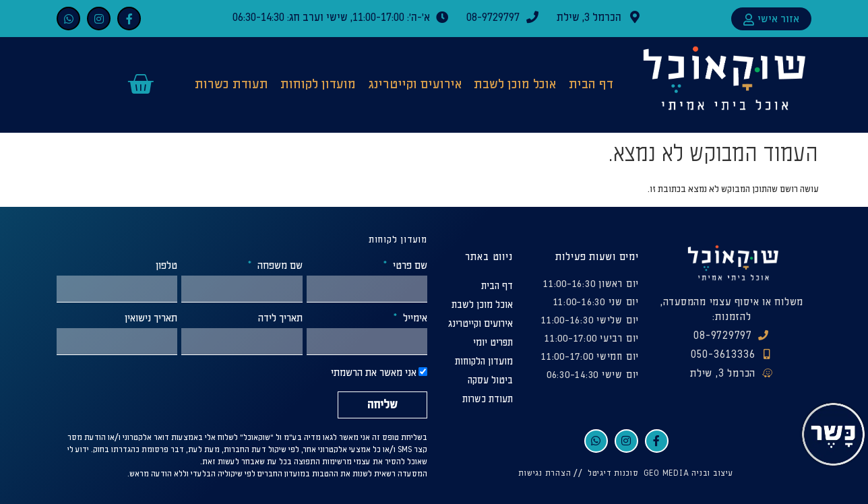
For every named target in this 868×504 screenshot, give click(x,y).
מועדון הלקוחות (484, 361)
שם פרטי (409, 266)
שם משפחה (279, 266)
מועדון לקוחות (318, 85)
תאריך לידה (280, 319)
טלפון (166, 266)
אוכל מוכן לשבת (515, 85)
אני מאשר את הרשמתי (374, 374)
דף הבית (591, 85)
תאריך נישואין (151, 319)
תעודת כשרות (231, 85)
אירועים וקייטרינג (415, 85)
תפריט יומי (493, 343)
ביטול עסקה (490, 380)
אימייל (414, 319)
